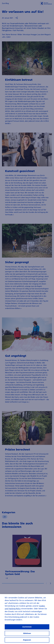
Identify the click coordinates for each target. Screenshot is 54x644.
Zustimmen (27, 628)
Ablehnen (27, 635)
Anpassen (27, 641)
